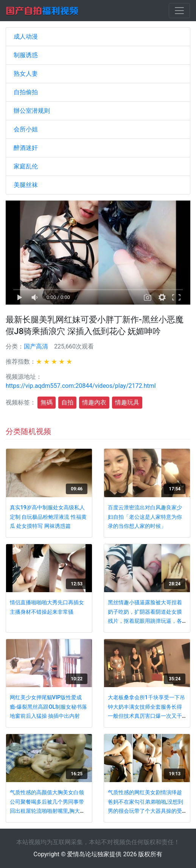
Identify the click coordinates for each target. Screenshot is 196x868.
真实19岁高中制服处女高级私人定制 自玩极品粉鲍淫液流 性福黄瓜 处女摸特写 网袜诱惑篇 (48, 517)
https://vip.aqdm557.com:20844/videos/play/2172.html (81, 386)
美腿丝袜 (26, 185)
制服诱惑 (26, 55)
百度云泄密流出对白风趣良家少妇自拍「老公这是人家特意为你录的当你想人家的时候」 (145, 517)
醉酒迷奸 (26, 148)
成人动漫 (26, 37)
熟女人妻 (26, 74)
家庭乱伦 (26, 166)
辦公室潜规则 (32, 111)
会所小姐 (26, 129)
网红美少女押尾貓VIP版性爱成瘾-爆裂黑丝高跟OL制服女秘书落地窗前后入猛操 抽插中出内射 (49, 707)
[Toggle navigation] (179, 11)
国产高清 (36, 346)
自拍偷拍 (26, 92)
